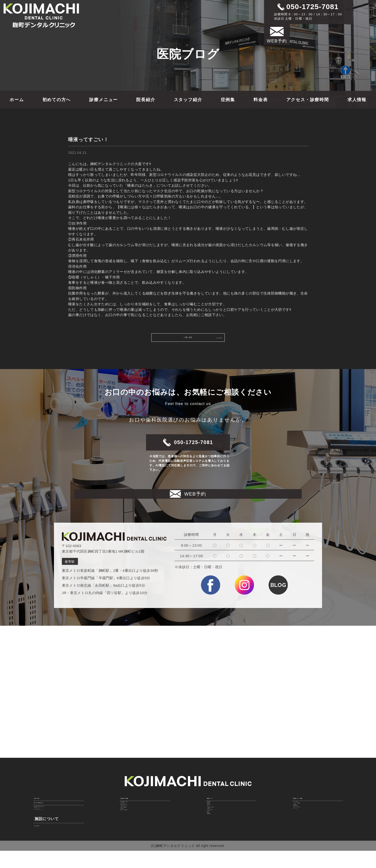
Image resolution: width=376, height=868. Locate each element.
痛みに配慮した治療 (137, 788)
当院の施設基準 (47, 840)
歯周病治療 (216, 788)
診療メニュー (103, 100)
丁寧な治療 (130, 794)
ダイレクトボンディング (54, 821)
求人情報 (357, 100)
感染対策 (128, 818)
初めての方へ (57, 100)
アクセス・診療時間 (308, 100)
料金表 (261, 100)
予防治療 (214, 794)
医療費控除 (216, 842)
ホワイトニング (47, 815)
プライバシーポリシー (311, 812)
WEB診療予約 (305, 806)
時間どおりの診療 (135, 800)
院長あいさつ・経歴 (312, 779)
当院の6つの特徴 (136, 779)
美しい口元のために (53, 792)
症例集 (228, 100)
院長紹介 (146, 100)
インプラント (218, 806)
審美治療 (214, 800)
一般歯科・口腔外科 (223, 812)
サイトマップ (304, 818)
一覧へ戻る (199, 340)
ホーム (17, 100)
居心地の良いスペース (138, 806)
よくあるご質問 (220, 824)
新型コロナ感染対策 (137, 824)
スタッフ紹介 (188, 100)
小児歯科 (214, 818)
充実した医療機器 (135, 812)
